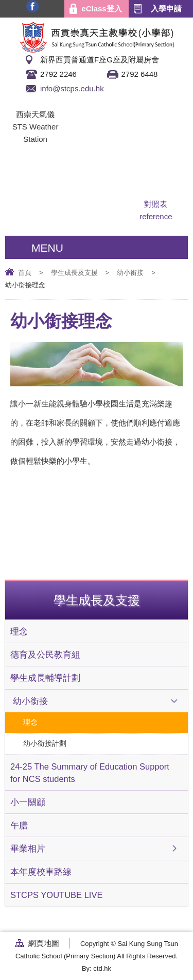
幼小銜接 (130, 273)
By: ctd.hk (97, 968)
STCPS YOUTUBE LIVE (56, 895)
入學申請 (166, 9)
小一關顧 (28, 802)
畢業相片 (28, 848)
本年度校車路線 (41, 872)
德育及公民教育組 (45, 655)
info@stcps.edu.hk (72, 88)
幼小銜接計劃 (45, 744)
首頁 (25, 273)
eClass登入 (101, 9)
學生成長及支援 (74, 273)
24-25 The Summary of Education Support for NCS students (90, 773)
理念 (19, 631)
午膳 (19, 825)
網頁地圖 (44, 943)
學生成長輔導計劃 (45, 678)
